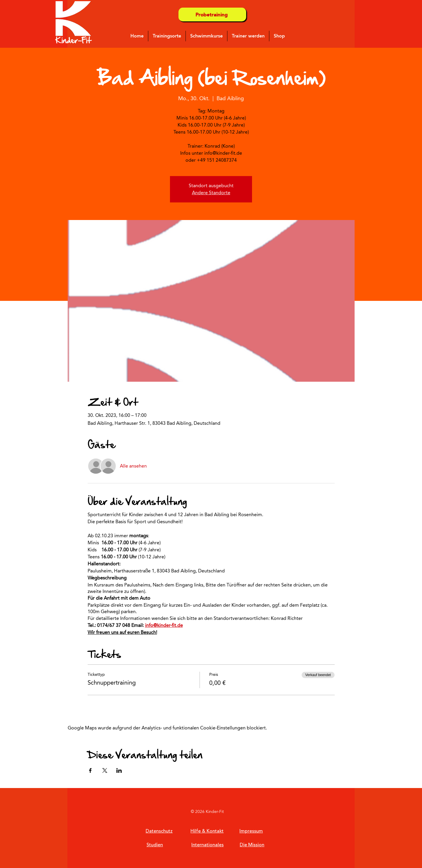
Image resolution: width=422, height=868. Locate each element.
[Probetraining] (212, 15)
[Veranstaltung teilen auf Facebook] (90, 770)
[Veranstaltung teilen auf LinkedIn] (119, 770)
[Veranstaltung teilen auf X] (105, 770)
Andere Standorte (211, 193)
